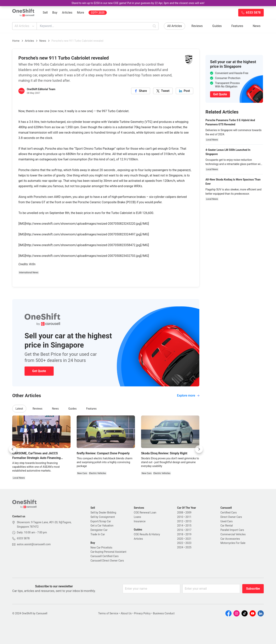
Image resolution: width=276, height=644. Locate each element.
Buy (55, 13)
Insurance (140, 521)
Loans (137, 517)
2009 (188, 513)
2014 (180, 526)
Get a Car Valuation (102, 526)
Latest (19, 409)
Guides (217, 26)
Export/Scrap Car (101, 521)
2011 (188, 517)
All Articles (25, 26)
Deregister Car (99, 530)
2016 (180, 530)
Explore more (188, 395)
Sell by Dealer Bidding (103, 513)
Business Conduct (164, 613)
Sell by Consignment (103, 517)
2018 (180, 534)
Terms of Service (108, 613)
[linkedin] (184, 91)
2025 (188, 547)
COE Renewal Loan (145, 513)
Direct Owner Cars (231, 517)
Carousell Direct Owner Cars (107, 561)
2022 (180, 543)
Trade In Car (98, 534)
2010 (180, 517)
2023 (188, 543)
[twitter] (163, 91)
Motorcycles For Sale (233, 543)
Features (237, 26)
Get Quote (39, 371)
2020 (180, 539)
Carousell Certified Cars (105, 556)
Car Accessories (230, 539)
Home (16, 41)
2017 (188, 530)
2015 (188, 526)
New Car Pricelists (101, 548)
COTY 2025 (98, 13)
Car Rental (227, 526)
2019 (188, 534)
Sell (45, 13)
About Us (126, 613)
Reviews (197, 26)
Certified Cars (229, 513)
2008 (180, 513)
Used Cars (227, 521)
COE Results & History (147, 534)
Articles (67, 13)
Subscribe (253, 589)
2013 (188, 521)
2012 (180, 521)
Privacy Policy (142, 613)
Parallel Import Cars (232, 530)
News (257, 26)
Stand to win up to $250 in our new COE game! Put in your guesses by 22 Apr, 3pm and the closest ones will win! (138, 3)
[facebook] (141, 91)
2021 (188, 539)
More (81, 13)
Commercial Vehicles (233, 534)
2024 (180, 547)
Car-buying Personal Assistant (108, 552)
